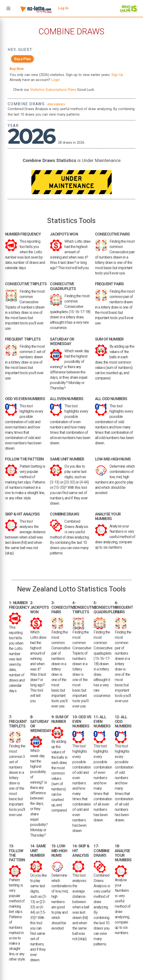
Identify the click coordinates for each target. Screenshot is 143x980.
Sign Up (117, 75)
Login (56, 80)
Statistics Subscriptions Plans (53, 90)
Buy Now (17, 69)
